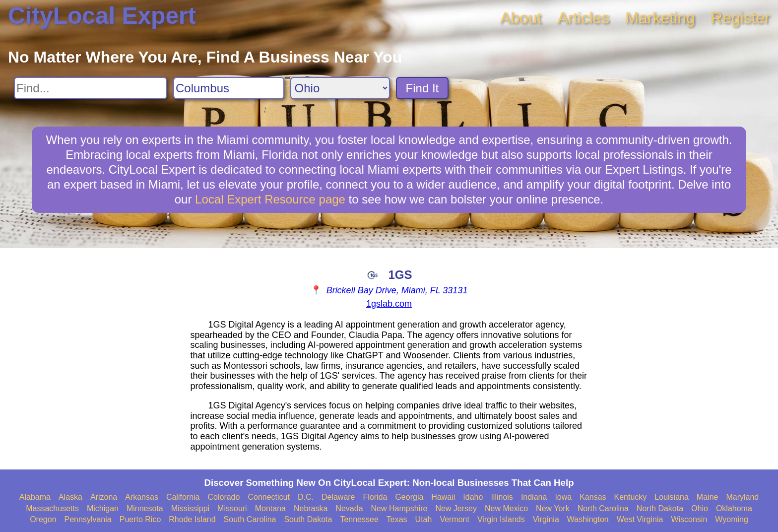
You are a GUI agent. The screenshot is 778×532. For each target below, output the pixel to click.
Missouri (232, 508)
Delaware (338, 497)
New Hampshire (399, 508)
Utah (424, 519)
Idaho (473, 497)
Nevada (349, 508)
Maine (708, 497)
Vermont (454, 519)
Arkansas (142, 497)
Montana (270, 508)
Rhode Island (192, 519)
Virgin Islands (501, 519)
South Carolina (250, 519)
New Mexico (506, 508)
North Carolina (603, 508)
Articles (583, 18)
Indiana (534, 497)
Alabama (35, 497)
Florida (375, 497)
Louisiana (672, 497)
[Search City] (229, 88)
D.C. (306, 497)
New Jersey (456, 508)
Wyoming (732, 519)
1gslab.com (389, 304)
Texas (397, 519)
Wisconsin (689, 519)
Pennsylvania (88, 519)
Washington (588, 519)
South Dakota (308, 519)
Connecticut (269, 497)
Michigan (103, 508)
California (183, 497)
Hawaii (443, 497)
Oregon (43, 519)
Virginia (546, 519)
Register (741, 18)
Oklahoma (734, 508)
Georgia (409, 497)
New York (553, 508)
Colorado (224, 497)
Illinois (502, 497)
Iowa (563, 497)
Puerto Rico (140, 519)
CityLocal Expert (102, 16)
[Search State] (340, 88)
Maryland (742, 497)
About (521, 18)
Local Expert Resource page (270, 199)
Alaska (70, 497)
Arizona (104, 497)
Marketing (660, 18)
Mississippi (190, 508)
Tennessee (359, 519)
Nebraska (311, 508)
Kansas (593, 497)
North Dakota (660, 508)
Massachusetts (52, 508)
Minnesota (145, 508)
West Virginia (640, 519)
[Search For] (91, 88)
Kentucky (631, 497)
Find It (422, 88)
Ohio (700, 508)
